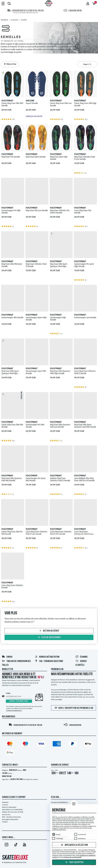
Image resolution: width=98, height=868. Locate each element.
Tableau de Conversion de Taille (13, 812)
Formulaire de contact (30, 779)
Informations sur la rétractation (12, 810)
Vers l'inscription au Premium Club (74, 708)
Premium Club (57, 669)
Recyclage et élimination (10, 819)
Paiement (5, 802)
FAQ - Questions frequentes (11, 817)
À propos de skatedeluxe (59, 802)
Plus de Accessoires (49, 637)
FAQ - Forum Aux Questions (49, 661)
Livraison (5, 805)
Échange (82, 657)
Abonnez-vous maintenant (19, 701)
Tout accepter (74, 862)
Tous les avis (6, 814)
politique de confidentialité (72, 857)
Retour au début (49, 631)
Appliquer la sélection (74, 845)
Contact (5, 822)
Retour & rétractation (9, 807)
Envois (7, 657)
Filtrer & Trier (10, 64)
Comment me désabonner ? (14, 710)
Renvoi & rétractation (47, 657)
